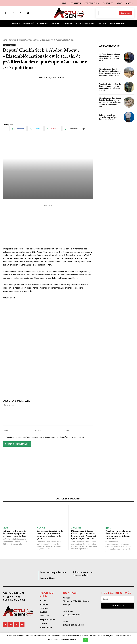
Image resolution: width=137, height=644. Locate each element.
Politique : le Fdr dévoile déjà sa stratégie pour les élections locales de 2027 (15, 533)
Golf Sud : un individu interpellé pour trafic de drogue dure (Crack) (108, 117)
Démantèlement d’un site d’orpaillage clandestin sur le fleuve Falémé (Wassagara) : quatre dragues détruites (110, 72)
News (5, 40)
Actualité (76, 528)
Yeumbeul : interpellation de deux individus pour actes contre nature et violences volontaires (110, 87)
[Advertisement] (48, 101)
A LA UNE (41, 528)
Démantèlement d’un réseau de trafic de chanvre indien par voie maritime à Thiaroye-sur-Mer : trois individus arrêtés (110, 102)
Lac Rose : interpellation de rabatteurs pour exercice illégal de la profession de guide (109, 57)
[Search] (125, 13)
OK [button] (86, 640)
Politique (12, 45)
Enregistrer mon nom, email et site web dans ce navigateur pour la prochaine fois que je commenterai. (45, 437)
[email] (118, 599)
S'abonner (118, 606)
